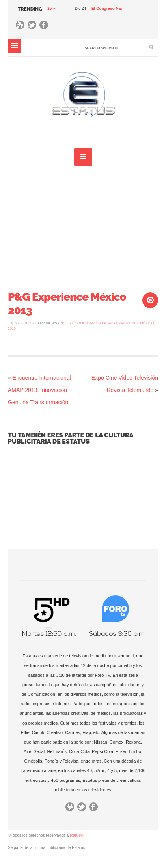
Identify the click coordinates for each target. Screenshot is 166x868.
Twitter (34, 27)
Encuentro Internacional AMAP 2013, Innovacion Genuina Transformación (39, 390)
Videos (27, 323)
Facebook (46, 27)
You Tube (22, 27)
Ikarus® (77, 835)
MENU (15, 46)
